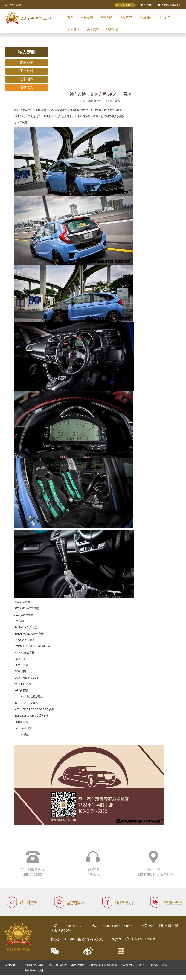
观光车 (155, 965)
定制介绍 (27, 63)
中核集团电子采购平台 (134, 965)
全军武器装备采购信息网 (103, 965)
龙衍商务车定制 (34, 970)
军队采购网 (78, 965)
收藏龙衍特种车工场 (169, 5)
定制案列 (27, 87)
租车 (165, 965)
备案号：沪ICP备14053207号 (134, 939)
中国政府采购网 (34, 965)
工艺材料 (27, 71)
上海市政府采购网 (57, 965)
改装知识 (27, 79)
